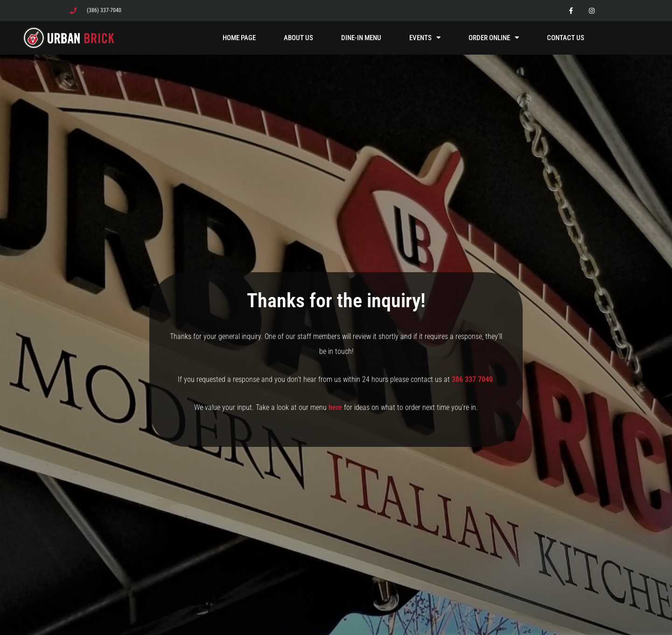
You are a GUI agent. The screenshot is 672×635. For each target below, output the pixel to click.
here (335, 407)
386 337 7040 (473, 379)
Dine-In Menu (361, 38)
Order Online (494, 38)
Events (425, 38)
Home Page (239, 38)
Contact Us (566, 38)
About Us (298, 38)
